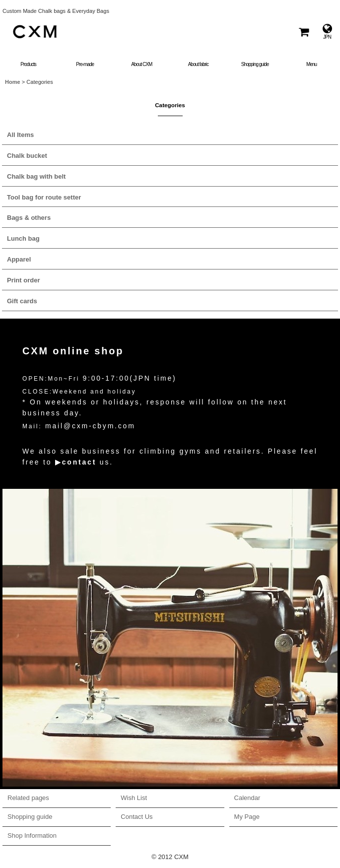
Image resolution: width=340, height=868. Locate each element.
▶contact (76, 462)
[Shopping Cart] (303, 32)
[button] (312, 58)
